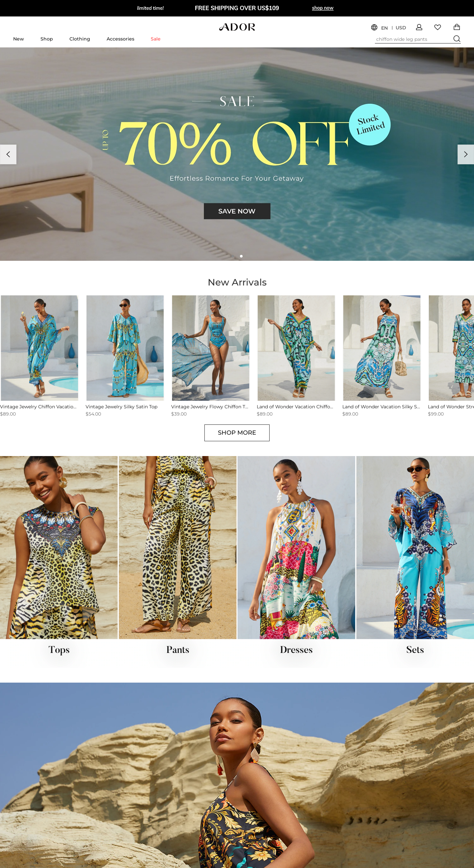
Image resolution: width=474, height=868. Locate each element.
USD (401, 28)
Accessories (120, 39)
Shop (47, 39)
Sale (156, 39)
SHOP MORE (237, 433)
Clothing (80, 39)
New (19, 39)
